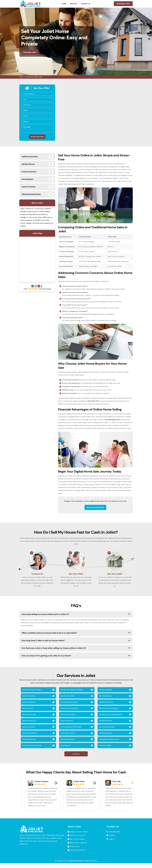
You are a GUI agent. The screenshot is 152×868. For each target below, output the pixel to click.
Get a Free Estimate (95, 508)
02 (70, 554)
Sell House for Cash (29, 719)
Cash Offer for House (68, 738)
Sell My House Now (29, 744)
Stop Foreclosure (67, 726)
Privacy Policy (75, 851)
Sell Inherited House (29, 738)
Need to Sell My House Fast (32, 750)
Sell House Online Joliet (34, 77)
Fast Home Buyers (105, 701)
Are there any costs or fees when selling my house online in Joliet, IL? (76, 653)
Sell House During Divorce (70, 713)
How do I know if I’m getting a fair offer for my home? (76, 660)
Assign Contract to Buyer (79, 837)
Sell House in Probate (68, 719)
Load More (76, 759)
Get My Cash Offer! (37, 137)
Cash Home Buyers (29, 707)
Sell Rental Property (106, 707)
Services (74, 4)
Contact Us (85, 4)
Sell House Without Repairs (109, 713)
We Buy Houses (28, 713)
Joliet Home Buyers (76, 866)
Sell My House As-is (29, 726)
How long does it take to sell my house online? (76, 645)
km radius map (37, 260)
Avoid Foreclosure (29, 732)
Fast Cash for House (77, 844)
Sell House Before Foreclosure (71, 732)
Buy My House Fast (67, 701)
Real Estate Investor (68, 744)
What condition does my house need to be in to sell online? (76, 638)
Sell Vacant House (105, 726)
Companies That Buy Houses (109, 744)
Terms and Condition (78, 855)
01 (32, 554)
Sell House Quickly (106, 695)
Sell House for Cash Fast (79, 848)
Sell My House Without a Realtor (72, 695)
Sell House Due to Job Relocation (111, 719)
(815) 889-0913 (123, 4)
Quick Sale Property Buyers (32, 695)
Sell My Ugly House (106, 738)
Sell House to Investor (78, 840)
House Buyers (65, 750)
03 (109, 554)
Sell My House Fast (29, 701)
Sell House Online (105, 750)
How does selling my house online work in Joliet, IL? (76, 619)
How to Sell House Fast (107, 732)
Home (64, 4)
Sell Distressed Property (69, 707)
